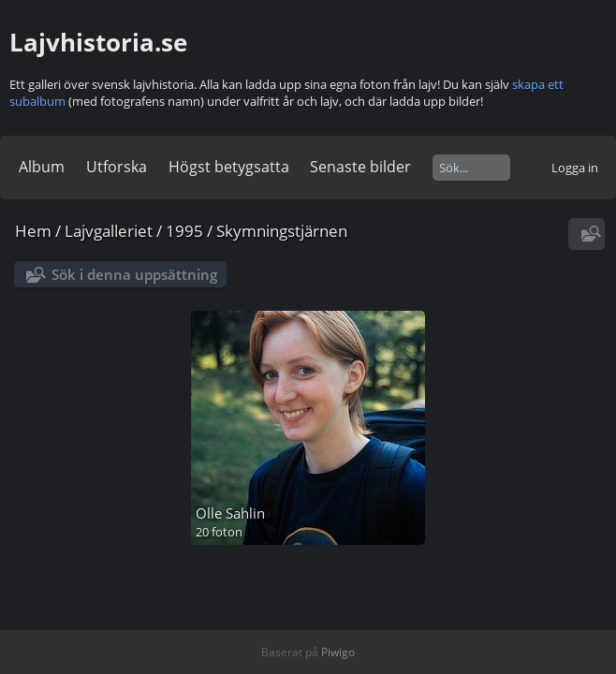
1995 (184, 231)
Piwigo (338, 652)
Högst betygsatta (229, 167)
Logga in (575, 168)
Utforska (117, 167)
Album (42, 167)
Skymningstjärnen (282, 231)
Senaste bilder (360, 167)
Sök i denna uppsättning (134, 274)
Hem (33, 231)
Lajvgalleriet (109, 231)
